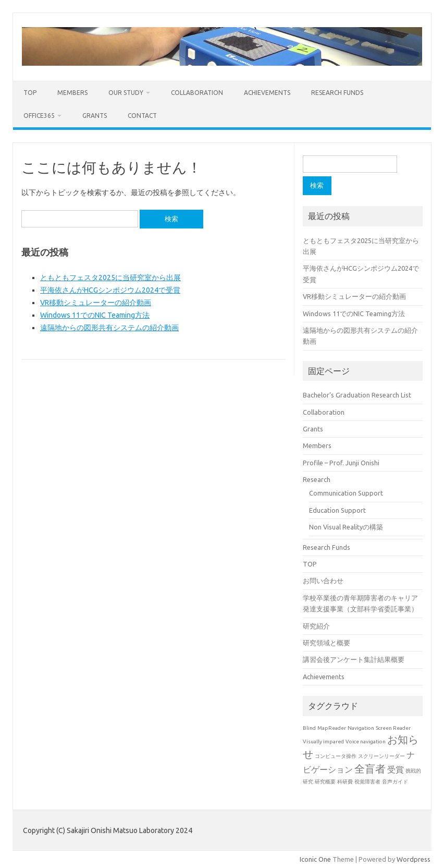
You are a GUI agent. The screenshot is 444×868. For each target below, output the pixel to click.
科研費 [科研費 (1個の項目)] (345, 782)
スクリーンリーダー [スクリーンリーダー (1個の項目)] (381, 756)
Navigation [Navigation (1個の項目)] (361, 728)
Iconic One (315, 859)
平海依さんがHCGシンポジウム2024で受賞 (110, 290)
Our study (126, 93)
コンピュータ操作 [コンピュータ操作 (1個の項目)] (336, 756)
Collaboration (197, 93)
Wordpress (414, 859)
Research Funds (337, 93)
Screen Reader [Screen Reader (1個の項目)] (393, 728)
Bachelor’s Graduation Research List (357, 395)
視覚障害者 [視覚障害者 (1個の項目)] (367, 782)
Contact (142, 116)
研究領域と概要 (326, 643)
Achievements (267, 93)
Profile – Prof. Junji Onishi (341, 463)
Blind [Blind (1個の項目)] (309, 728)
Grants (95, 116)
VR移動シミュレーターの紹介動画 (96, 303)
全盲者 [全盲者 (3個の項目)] (370, 769)
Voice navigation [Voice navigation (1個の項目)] (366, 742)
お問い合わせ (323, 581)
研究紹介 (316, 626)
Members (72, 93)
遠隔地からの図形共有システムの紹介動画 (109, 328)
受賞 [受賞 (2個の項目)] (396, 769)
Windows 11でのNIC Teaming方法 (95, 315)
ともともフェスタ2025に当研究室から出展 (110, 278)
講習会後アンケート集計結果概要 (354, 659)
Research (317, 479)
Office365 (39, 116)
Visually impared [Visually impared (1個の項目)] (323, 742)
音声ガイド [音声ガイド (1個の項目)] (395, 782)
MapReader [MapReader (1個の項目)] (332, 728)
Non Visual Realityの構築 (346, 527)
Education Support (337, 510)
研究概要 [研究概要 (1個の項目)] (325, 782)
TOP (30, 93)
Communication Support (346, 493)
